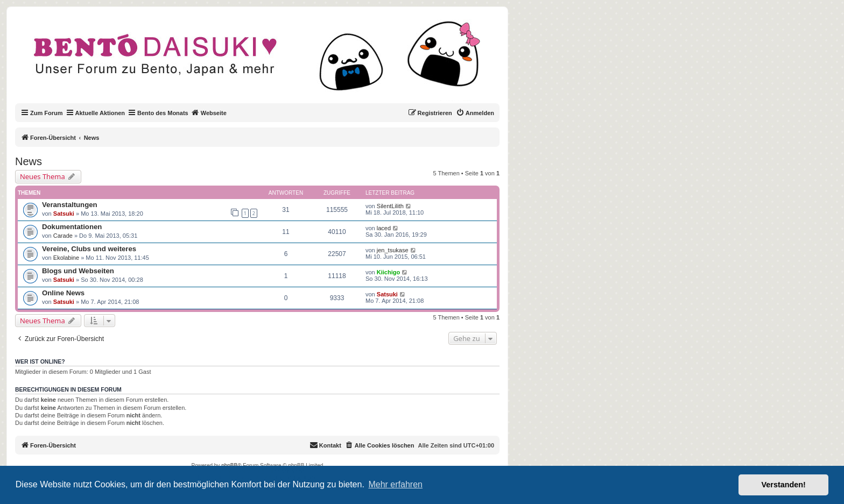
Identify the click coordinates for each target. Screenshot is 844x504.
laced (384, 228)
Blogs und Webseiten (78, 271)
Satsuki (64, 214)
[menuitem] (475, 113)
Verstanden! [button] (784, 485)
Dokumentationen (72, 227)
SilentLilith (390, 206)
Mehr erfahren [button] (395, 484)
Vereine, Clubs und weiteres (89, 249)
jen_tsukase (393, 250)
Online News (63, 293)
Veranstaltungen (70, 205)
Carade (63, 236)
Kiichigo (388, 272)
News (29, 161)
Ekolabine (66, 258)
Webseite (209, 112)
